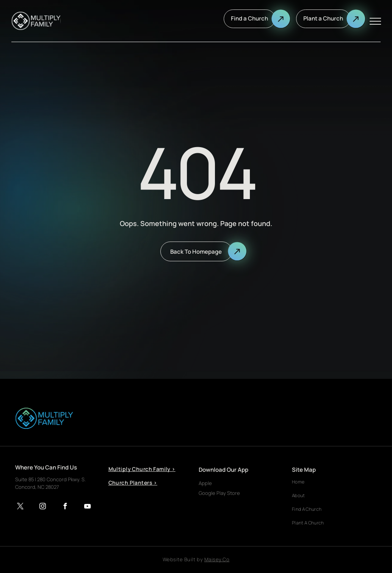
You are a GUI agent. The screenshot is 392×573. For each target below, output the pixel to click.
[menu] (375, 21)
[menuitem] (145, 472)
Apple (205, 483)
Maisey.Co (217, 559)
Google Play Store (219, 493)
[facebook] (65, 507)
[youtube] (87, 507)
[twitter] (20, 507)
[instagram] (42, 507)
